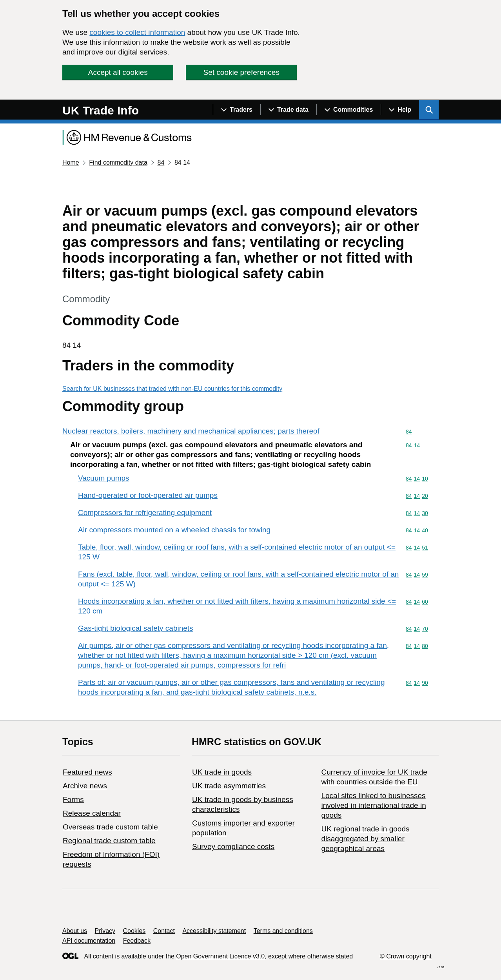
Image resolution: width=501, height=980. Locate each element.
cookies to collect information (137, 32)
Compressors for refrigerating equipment (145, 513)
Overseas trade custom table (110, 827)
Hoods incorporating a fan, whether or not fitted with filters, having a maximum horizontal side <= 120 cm (237, 606)
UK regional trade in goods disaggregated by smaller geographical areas (365, 839)
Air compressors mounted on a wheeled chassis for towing (174, 530)
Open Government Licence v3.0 (220, 956)
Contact (164, 931)
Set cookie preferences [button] (241, 72)
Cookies (134, 931)
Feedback (137, 941)
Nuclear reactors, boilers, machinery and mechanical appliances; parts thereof (191, 431)
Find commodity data (118, 162)
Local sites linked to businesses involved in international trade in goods (373, 805)
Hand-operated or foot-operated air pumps (148, 495)
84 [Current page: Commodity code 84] (161, 162)
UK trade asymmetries (229, 786)
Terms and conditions (283, 931)
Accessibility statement (214, 931)
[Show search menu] (429, 110)
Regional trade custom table (109, 841)
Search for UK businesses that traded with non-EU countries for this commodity (172, 389)
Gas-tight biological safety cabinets (136, 628)
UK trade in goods (222, 772)
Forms (73, 799)
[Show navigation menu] (237, 110)
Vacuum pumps (104, 478)
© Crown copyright (406, 956)
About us (75, 931)
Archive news (85, 786)
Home (71, 162)
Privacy (105, 931)
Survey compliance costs (233, 847)
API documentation (89, 941)
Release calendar (92, 813)
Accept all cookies (118, 72)
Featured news (87, 772)
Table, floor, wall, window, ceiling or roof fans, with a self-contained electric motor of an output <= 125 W (237, 552)
